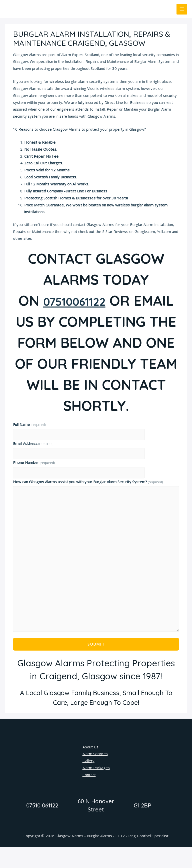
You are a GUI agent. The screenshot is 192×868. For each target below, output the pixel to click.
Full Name (29, 445)
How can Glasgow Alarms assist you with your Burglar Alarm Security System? (88, 503)
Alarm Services (95, 775)
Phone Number (34, 483)
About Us (90, 768)
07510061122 (96, 301)
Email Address (33, 464)
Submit (96, 665)
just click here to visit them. (56, 238)
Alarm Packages (96, 789)
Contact (89, 796)
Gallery (88, 782)
